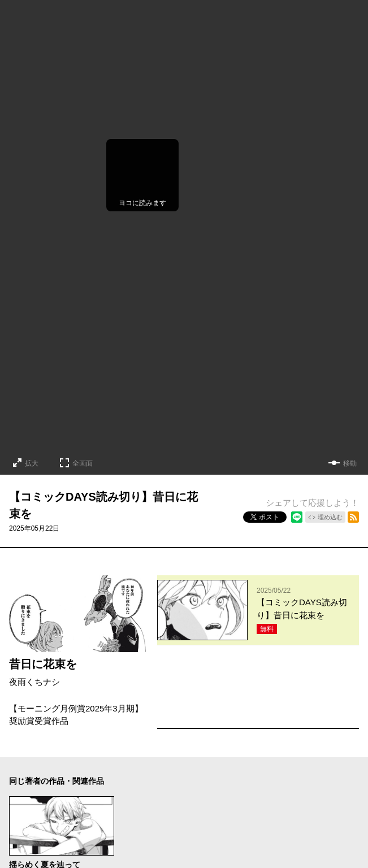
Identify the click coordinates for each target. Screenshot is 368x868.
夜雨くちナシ (34, 682)
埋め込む (330, 517)
